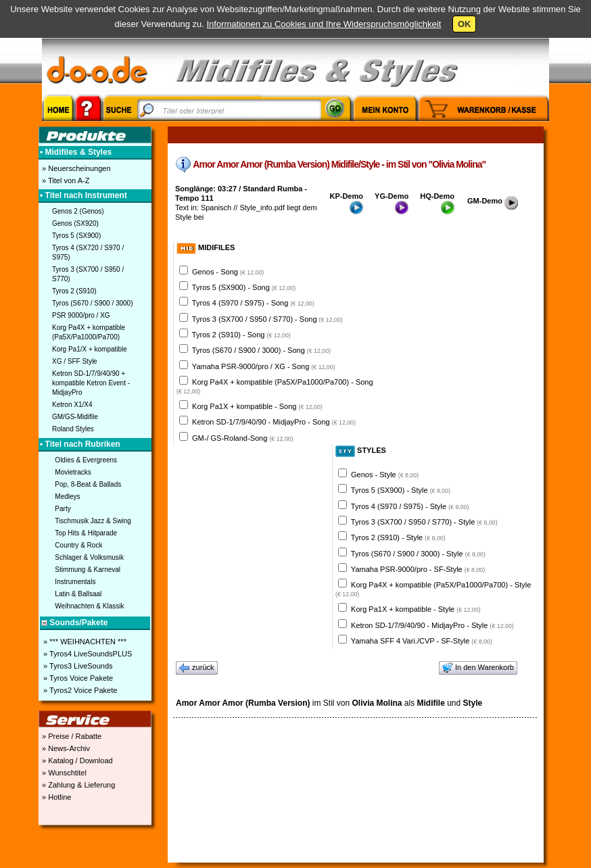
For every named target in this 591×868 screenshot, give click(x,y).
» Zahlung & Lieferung (77, 785)
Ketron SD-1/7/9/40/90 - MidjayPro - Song (274, 422)
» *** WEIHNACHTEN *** (84, 642)
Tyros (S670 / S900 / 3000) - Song (261, 350)
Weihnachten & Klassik (89, 606)
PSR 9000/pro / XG (81, 315)
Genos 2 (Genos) (78, 211)
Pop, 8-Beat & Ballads (88, 484)
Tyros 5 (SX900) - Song (244, 287)
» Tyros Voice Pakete (77, 678)
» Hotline (55, 797)
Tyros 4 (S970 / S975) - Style (410, 506)
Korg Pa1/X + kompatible (90, 349)
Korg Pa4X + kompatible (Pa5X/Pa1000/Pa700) (89, 332)
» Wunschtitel (63, 773)
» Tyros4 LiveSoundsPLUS (87, 654)
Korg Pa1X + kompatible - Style (416, 609)
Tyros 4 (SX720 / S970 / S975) (88, 252)
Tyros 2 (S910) (74, 291)
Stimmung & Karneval (88, 570)
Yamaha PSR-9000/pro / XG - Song (264, 366)
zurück (197, 668)
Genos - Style (385, 475)
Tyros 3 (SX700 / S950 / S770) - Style (424, 522)
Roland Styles (73, 429)
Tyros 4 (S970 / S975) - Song (253, 303)
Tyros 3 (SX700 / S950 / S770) (88, 274)
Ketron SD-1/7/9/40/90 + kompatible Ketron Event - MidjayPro (91, 383)
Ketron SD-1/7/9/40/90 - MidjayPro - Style (432, 625)
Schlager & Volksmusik (89, 557)
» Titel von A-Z (65, 180)
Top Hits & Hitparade (86, 533)
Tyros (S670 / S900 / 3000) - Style (418, 554)
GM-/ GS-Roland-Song (243, 438)
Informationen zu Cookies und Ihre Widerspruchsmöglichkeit (324, 24)
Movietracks (73, 472)
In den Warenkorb (478, 668)
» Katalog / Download (76, 761)
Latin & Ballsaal (78, 594)
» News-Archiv (65, 748)
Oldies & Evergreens (86, 460)
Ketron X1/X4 (72, 405)
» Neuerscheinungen (75, 168)
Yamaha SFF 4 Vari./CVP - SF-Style (422, 641)
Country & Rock (78, 545)
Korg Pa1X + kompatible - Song (257, 406)
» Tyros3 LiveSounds (77, 666)
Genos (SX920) (75, 223)
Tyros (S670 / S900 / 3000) (93, 303)
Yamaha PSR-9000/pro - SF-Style (418, 569)
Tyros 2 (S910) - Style (398, 537)
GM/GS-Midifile (75, 417)
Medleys (67, 497)
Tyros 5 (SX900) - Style (401, 490)
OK (465, 24)
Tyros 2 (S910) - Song (241, 335)
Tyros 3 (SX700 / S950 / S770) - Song (267, 319)
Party (63, 509)
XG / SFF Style (75, 361)
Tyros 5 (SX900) (76, 236)
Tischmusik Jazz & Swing (93, 521)
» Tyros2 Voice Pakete (79, 690)
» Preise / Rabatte (71, 736)
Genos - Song (228, 272)
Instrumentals (75, 582)
